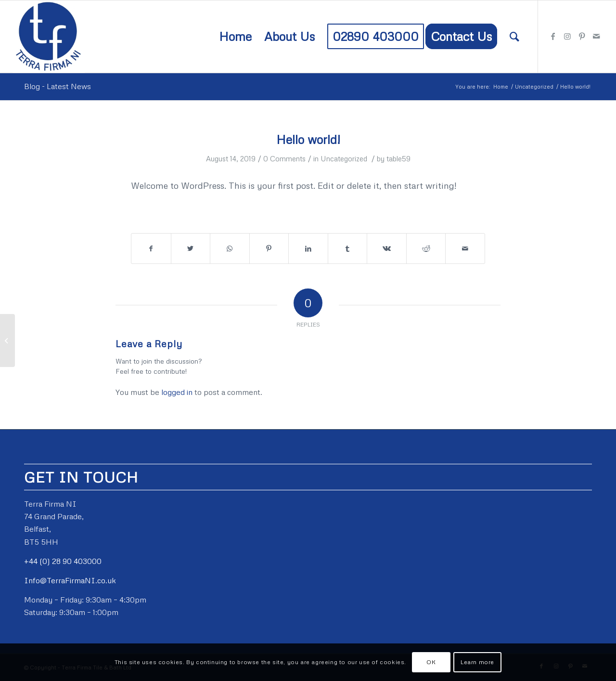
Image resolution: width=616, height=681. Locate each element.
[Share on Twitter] (191, 249)
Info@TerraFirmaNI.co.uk (70, 580)
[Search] (514, 37)
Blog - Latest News (58, 86)
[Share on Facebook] (151, 249)
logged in (177, 392)
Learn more (477, 662)
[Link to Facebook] (553, 36)
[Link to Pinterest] (582, 36)
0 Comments (284, 158)
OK (431, 662)
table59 (398, 158)
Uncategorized (344, 158)
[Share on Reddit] (426, 249)
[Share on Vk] (387, 249)
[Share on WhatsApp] (230, 249)
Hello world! (308, 139)
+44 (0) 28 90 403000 (63, 561)
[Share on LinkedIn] (308, 249)
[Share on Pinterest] (269, 249)
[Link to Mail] (596, 36)
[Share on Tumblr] (348, 249)
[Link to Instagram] (567, 36)
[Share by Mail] (465, 249)
